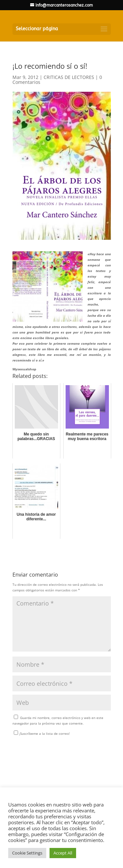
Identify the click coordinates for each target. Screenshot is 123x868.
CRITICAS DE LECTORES (69, 77)
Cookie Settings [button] (27, 853)
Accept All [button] (63, 853)
